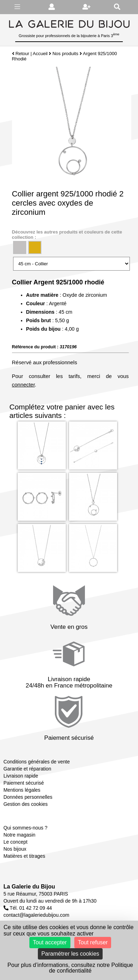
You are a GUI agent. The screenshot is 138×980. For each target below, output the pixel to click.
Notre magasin (19, 835)
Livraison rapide (21, 776)
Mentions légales (22, 790)
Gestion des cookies (26, 804)
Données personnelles (28, 797)
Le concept (16, 842)
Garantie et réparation (27, 769)
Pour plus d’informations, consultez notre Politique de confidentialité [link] (70, 968)
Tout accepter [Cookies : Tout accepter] (50, 942)
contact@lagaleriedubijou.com (36, 915)
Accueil (40, 54)
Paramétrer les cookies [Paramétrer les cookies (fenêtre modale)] (70, 954)
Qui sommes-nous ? (25, 828)
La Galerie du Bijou (29, 887)
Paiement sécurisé (24, 783)
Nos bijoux (15, 849)
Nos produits (65, 54)
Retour (21, 54)
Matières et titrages (24, 856)
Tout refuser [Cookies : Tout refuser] (93, 942)
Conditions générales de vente (37, 762)
